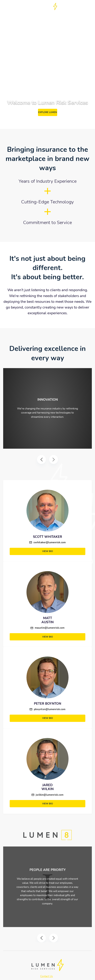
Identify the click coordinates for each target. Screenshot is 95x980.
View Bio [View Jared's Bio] (48, 804)
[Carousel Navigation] (47, 459)
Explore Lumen (48, 112)
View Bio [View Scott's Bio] (48, 551)
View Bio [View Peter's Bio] (48, 718)
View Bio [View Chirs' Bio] (48, 637)
